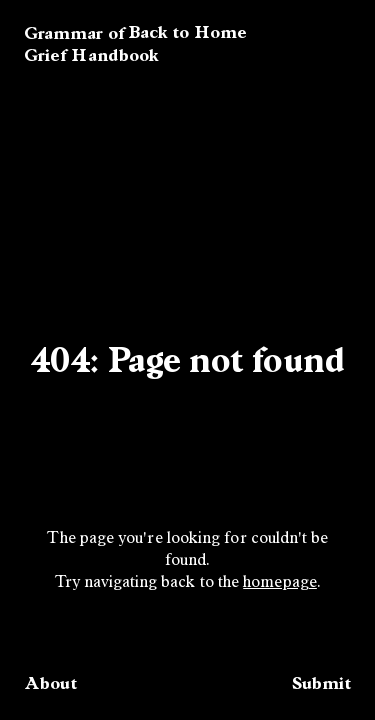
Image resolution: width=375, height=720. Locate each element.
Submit (321, 683)
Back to (187, 32)
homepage (280, 583)
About (50, 683)
